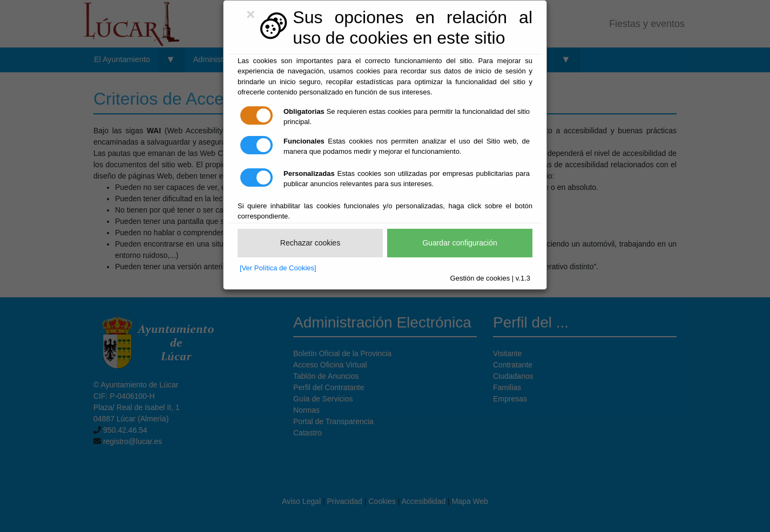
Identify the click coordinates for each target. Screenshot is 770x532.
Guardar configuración (460, 243)
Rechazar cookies (310, 243)
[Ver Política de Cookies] (278, 268)
